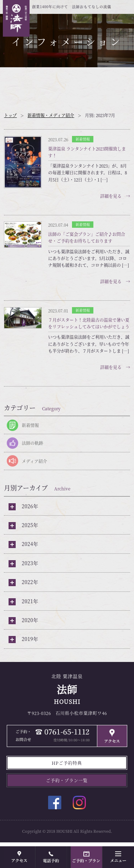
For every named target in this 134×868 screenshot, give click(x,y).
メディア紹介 (34, 461)
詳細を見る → (115, 196)
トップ (10, 115)
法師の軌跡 (32, 443)
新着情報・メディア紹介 (51, 115)
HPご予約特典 (67, 763)
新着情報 (30, 425)
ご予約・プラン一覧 (67, 780)
